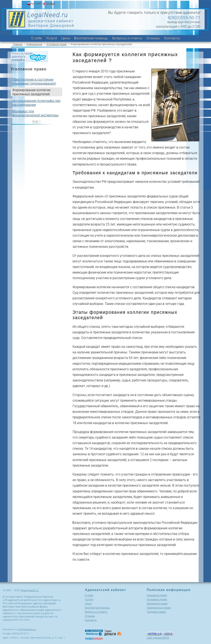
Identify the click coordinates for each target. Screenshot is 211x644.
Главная (18, 44)
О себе (36, 38)
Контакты (172, 38)
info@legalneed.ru (27, 629)
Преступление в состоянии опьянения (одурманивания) (34, 81)
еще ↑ (37, 121)
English (51, 4)
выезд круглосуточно (184, 22)
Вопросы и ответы (127, 38)
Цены (66, 38)
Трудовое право (156, 612)
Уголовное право (57, 44)
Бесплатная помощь (91, 38)
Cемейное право (157, 595)
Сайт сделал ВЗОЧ (158, 638)
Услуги (52, 38)
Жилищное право (157, 603)
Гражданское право (159, 608)
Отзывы (153, 38)
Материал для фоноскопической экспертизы (35, 113)
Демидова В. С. (30, 590)
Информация (34, 44)
